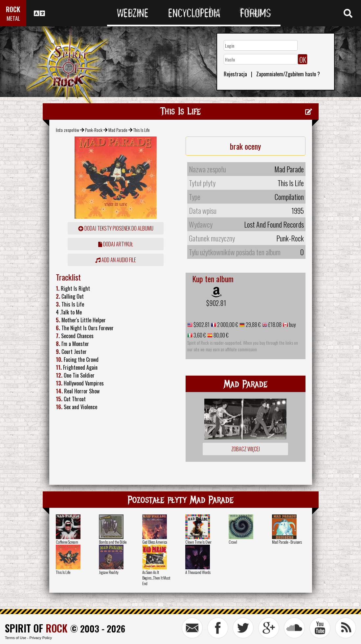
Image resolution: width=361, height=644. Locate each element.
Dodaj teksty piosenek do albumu (116, 228)
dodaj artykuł (116, 244)
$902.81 (216, 303)
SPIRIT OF (36, 628)
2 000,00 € (227, 325)
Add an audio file (116, 260)
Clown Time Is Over (198, 542)
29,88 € (253, 325)
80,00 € (221, 335)
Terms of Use (16, 638)
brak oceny (245, 146)
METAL (13, 18)
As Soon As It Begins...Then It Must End (156, 578)
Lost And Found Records (274, 224)
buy (292, 325)
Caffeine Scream (67, 542)
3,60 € (199, 335)
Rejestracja (235, 74)
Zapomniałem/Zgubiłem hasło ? (288, 74)
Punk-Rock (94, 130)
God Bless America (155, 542)
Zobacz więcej (246, 449)
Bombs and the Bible (113, 542)
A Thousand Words (198, 572)
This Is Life (63, 572)
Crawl (233, 542)
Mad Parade (118, 130)
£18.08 (274, 325)
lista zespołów (68, 130)
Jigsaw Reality (109, 572)
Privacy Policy (41, 638)
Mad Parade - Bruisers (287, 542)
